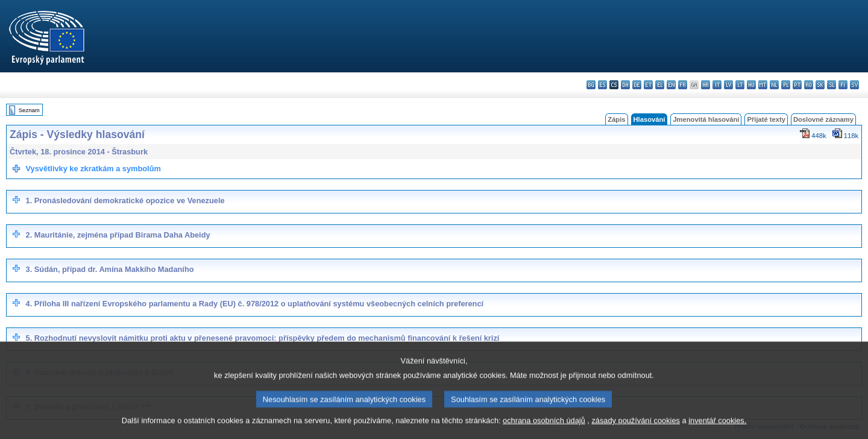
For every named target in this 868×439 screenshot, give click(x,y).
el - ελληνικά (660, 85)
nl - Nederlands (774, 85)
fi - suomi (843, 85)
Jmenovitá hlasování (706, 119)
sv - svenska (854, 85)
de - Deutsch (637, 85)
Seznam (29, 110)
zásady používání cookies (636, 430)
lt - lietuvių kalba (740, 85)
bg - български (591, 85)
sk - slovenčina (820, 85)
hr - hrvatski (706, 85)
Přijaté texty (766, 119)
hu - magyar (751, 85)
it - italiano (717, 85)
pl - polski (786, 85)
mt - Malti (763, 85)
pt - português (797, 85)
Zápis (616, 119)
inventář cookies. (717, 430)
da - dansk (625, 85)
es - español (602, 85)
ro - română (809, 85)
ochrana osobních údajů (544, 430)
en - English (671, 85)
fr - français (683, 85)
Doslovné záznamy (823, 119)
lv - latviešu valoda (728, 85)
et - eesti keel (648, 85)
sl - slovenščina (832, 85)
